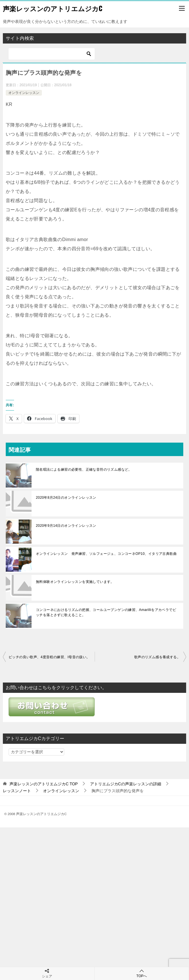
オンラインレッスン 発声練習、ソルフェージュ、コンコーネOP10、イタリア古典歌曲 (106, 554)
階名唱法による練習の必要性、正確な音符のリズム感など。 (84, 470)
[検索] (52, 54)
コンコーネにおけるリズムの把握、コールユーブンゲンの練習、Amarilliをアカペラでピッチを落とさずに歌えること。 (106, 612)
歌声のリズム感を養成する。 (157, 657)
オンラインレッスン (24, 93)
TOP (44, 784)
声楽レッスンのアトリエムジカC (53, 8)
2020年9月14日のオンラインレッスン (66, 526)
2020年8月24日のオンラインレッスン (66, 498)
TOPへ (142, 973)
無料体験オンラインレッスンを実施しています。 (75, 582)
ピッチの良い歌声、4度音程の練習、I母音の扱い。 (49, 657)
